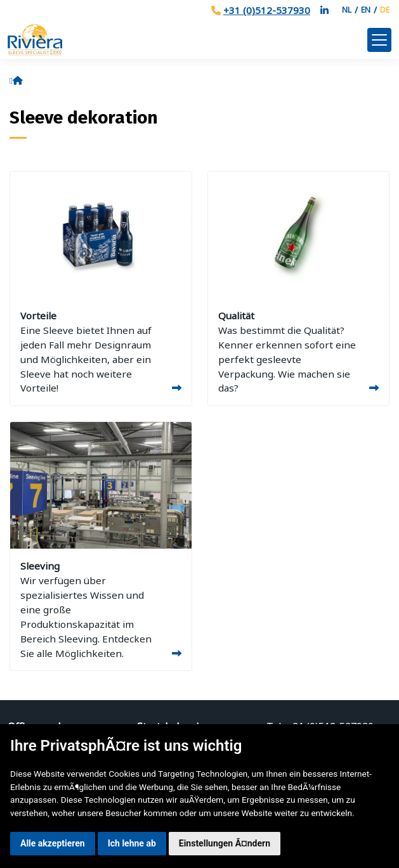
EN (366, 10)
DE (385, 10)
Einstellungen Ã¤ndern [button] (225, 843)
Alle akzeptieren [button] (53, 843)
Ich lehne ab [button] (132, 843)
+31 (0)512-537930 (267, 10)
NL (347, 10)
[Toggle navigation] (379, 40)
